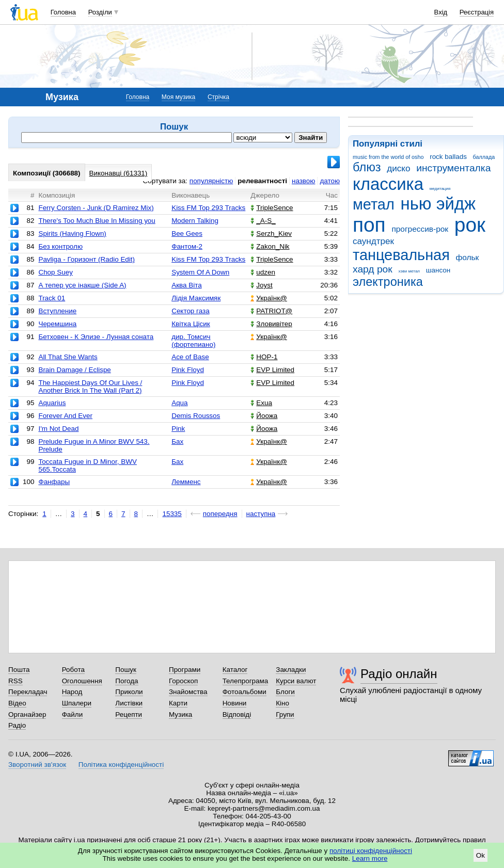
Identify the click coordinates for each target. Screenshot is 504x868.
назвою (303, 181)
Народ (72, 692)
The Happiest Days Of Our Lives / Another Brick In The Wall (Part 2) (90, 387)
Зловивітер (271, 324)
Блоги (285, 692)
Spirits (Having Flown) (72, 234)
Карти (178, 703)
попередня (220, 514)
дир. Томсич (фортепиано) (193, 341)
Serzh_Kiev (271, 234)
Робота (73, 670)
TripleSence (272, 208)
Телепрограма (246, 681)
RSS (15, 681)
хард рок (373, 269)
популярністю (211, 181)
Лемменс (186, 482)
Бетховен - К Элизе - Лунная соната (96, 337)
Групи (285, 714)
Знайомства (188, 692)
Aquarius (52, 403)
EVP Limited (272, 370)
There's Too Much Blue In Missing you (97, 221)
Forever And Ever (65, 416)
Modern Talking (195, 221)
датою (330, 181)
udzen (263, 272)
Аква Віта (186, 285)
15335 (172, 514)
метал (374, 204)
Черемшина (57, 324)
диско (398, 168)
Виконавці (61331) (119, 173)
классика (388, 184)
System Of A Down (200, 272)
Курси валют (296, 681)
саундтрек (373, 241)
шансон (438, 270)
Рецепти (129, 714)
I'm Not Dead (58, 429)
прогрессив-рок (420, 229)
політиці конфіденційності (371, 851)
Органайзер (27, 714)
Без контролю (60, 246)
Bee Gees (187, 234)
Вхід (441, 12)
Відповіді (237, 714)
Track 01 (52, 298)
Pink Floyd (188, 370)
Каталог (235, 670)
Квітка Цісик (191, 324)
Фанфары (54, 482)
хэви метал (409, 271)
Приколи (129, 692)
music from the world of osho (388, 157)
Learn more (370, 858)
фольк (468, 257)
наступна (261, 514)
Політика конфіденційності (121, 765)
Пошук (126, 670)
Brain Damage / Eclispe (74, 370)
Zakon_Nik (270, 246)
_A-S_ (263, 221)
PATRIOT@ (271, 311)
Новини (235, 703)
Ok (481, 855)
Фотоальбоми (245, 692)
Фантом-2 (187, 246)
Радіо (17, 725)
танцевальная (401, 255)
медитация (440, 189)
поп (369, 225)
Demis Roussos (196, 416)
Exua (261, 403)
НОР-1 (264, 357)
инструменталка (453, 168)
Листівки (129, 703)
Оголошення (82, 681)
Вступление (57, 311)
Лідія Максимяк (196, 298)
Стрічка (218, 97)
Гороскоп (183, 681)
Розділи (100, 12)
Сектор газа (190, 311)
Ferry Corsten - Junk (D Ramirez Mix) (96, 208)
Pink (178, 429)
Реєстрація (477, 12)
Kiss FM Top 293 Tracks (208, 208)
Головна (63, 12)
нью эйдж (438, 204)
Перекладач (28, 692)
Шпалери (77, 703)
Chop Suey (56, 272)
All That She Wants (68, 357)
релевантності (262, 181)
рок (470, 225)
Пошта (19, 670)
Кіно (282, 703)
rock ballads (448, 157)
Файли (73, 714)
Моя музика (178, 97)
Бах (177, 441)
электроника (388, 282)
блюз (367, 167)
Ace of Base (190, 357)
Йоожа (264, 416)
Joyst (261, 285)
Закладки (291, 670)
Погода (127, 681)
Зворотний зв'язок (37, 765)
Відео (17, 703)
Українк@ (269, 298)
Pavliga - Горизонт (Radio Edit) (86, 259)
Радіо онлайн (399, 674)
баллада (484, 157)
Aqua (179, 403)
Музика (180, 714)
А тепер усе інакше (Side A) (82, 285)
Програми (185, 670)
